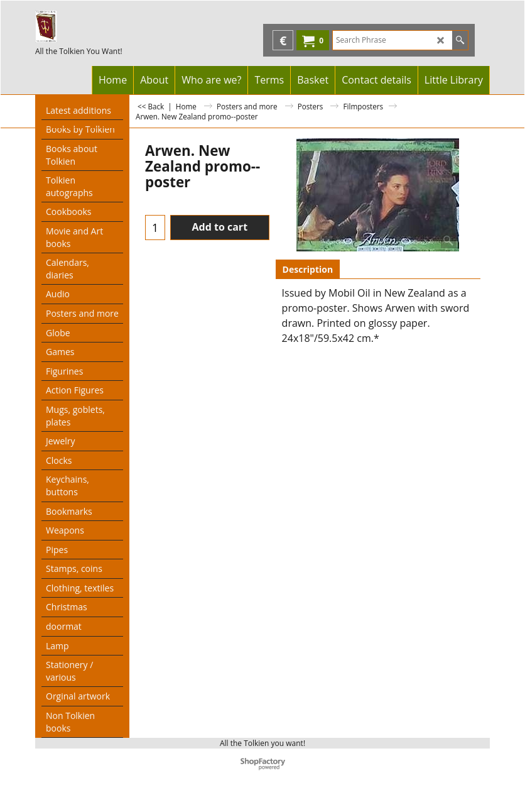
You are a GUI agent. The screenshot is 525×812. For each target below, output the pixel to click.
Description (308, 269)
